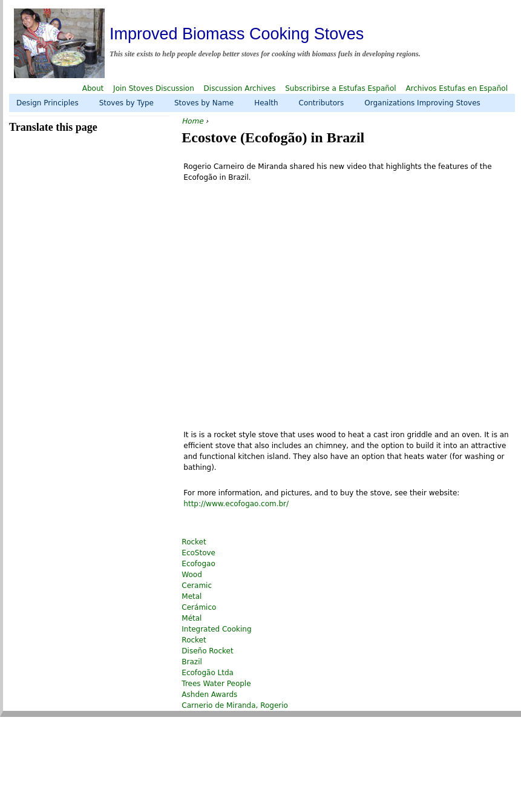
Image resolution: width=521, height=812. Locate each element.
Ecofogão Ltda (208, 673)
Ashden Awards (209, 695)
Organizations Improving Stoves (422, 103)
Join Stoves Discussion (154, 88)
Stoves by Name (204, 103)
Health (266, 103)
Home (192, 121)
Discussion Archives (240, 88)
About (93, 88)
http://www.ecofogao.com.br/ (236, 504)
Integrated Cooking (216, 629)
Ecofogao (198, 564)
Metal (192, 596)
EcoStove (198, 553)
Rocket (194, 542)
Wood (192, 575)
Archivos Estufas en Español (457, 88)
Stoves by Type (126, 103)
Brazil (192, 662)
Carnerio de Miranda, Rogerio (235, 705)
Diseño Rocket (207, 651)
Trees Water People (216, 684)
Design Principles (48, 103)
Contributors (322, 103)
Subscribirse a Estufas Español (340, 88)
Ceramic (197, 586)
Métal (192, 618)
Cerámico (199, 607)
